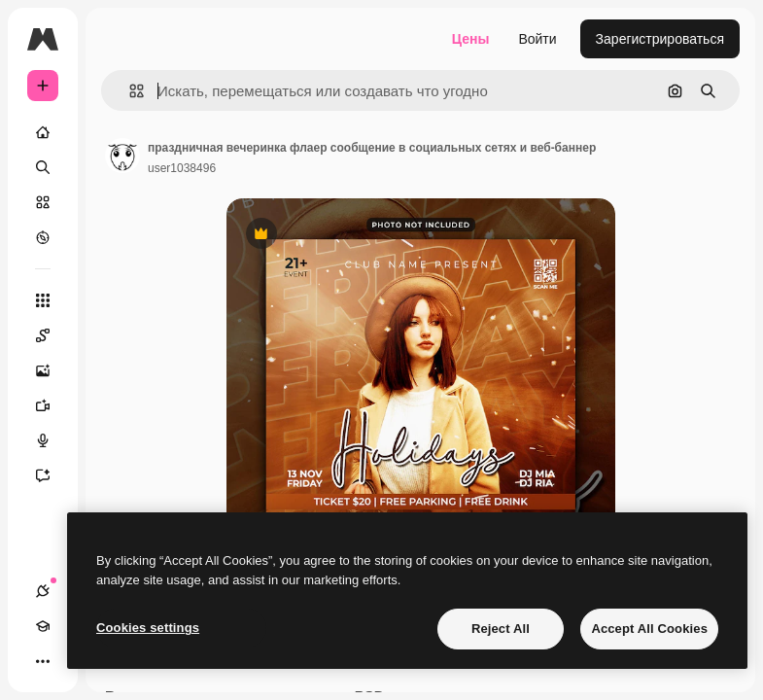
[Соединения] (43, 591)
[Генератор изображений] (52, 370)
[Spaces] (52, 335)
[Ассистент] (52, 475)
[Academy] (43, 626)
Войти (537, 39)
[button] (129, 91)
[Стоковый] (43, 202)
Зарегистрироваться (660, 39)
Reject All (501, 629)
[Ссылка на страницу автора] (122, 156)
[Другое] (43, 661)
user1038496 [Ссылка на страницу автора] (182, 168)
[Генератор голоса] (52, 440)
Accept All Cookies (649, 629)
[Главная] (43, 132)
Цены (471, 39)
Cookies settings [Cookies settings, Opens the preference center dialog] (148, 628)
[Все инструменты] (43, 300)
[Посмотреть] (43, 237)
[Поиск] (43, 167)
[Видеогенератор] (52, 405)
